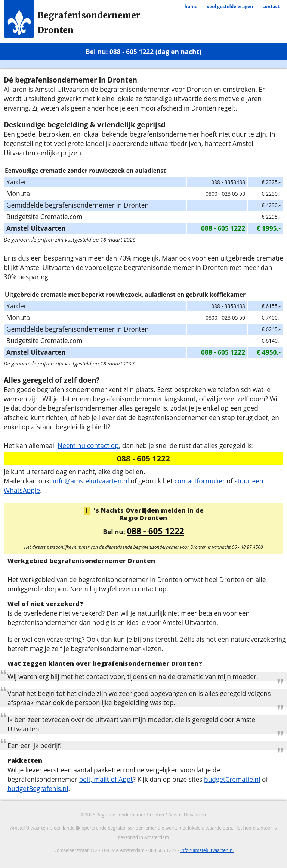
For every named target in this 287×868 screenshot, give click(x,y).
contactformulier (200, 481)
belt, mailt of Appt (106, 779)
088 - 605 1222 (155, 531)
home (191, 7)
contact (271, 7)
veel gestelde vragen (230, 7)
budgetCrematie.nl (232, 779)
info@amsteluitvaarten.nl (91, 481)
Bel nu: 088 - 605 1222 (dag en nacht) (143, 52)
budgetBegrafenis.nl (38, 788)
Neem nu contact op (88, 445)
